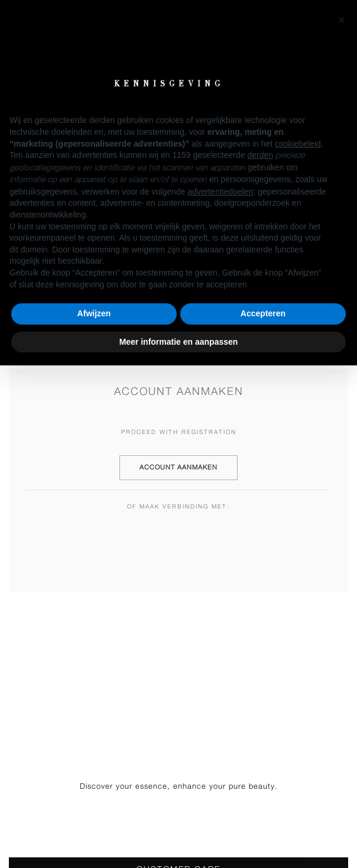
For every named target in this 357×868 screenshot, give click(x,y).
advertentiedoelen (220, 192)
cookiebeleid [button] (298, 144)
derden (260, 155)
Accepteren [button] (263, 313)
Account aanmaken (178, 467)
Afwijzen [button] (94, 313)
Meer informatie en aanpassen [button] (179, 342)
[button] (342, 19)
